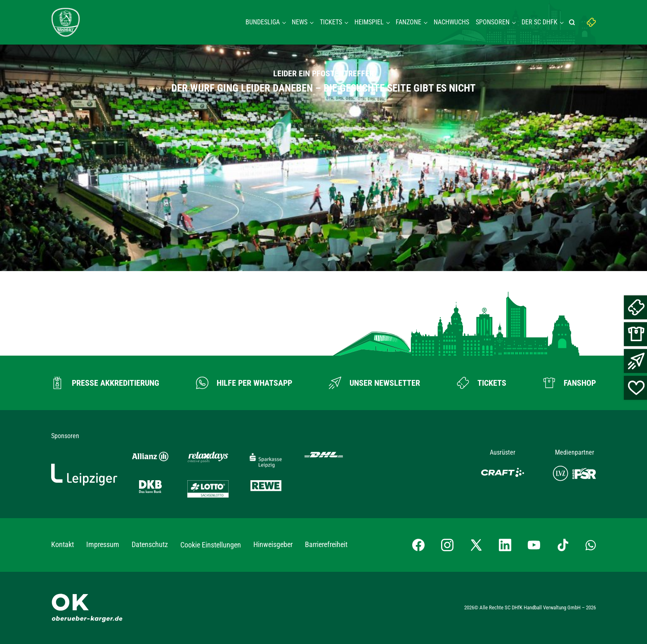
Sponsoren (493, 22)
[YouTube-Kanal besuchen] (534, 545)
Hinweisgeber (273, 544)
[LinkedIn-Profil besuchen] (505, 545)
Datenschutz (150, 544)
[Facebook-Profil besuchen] (418, 545)
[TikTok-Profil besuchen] (563, 545)
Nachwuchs (451, 22)
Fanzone (409, 22)
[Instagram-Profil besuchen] (447, 545)
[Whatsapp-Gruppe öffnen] (591, 545)
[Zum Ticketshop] (482, 383)
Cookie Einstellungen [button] (211, 545)
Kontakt (63, 544)
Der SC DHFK (540, 22)
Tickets (331, 22)
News (300, 22)
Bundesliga (263, 22)
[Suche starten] (573, 22)
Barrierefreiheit (326, 544)
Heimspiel (369, 22)
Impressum (103, 544)
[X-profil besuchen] (476, 545)
